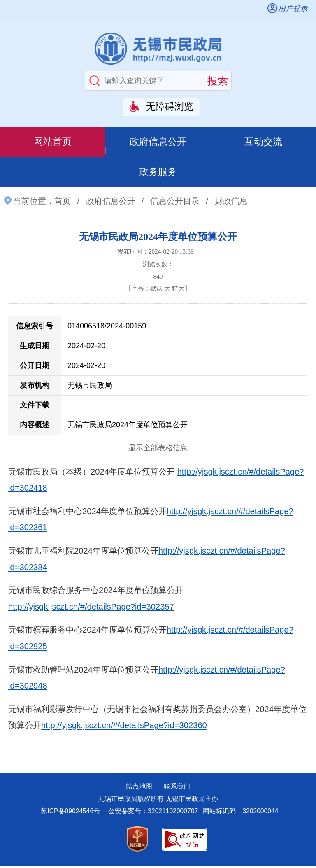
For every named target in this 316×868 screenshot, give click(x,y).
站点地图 (139, 788)
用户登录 (293, 8)
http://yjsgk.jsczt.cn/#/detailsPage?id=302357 (91, 609)
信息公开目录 (175, 202)
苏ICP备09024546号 (70, 813)
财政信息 (231, 202)
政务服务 (158, 173)
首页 (63, 202)
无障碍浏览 (170, 107)
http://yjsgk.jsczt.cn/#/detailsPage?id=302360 (124, 727)
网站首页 (53, 142)
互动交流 (263, 142)
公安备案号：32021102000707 (153, 813)
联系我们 (177, 788)
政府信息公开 (158, 142)
